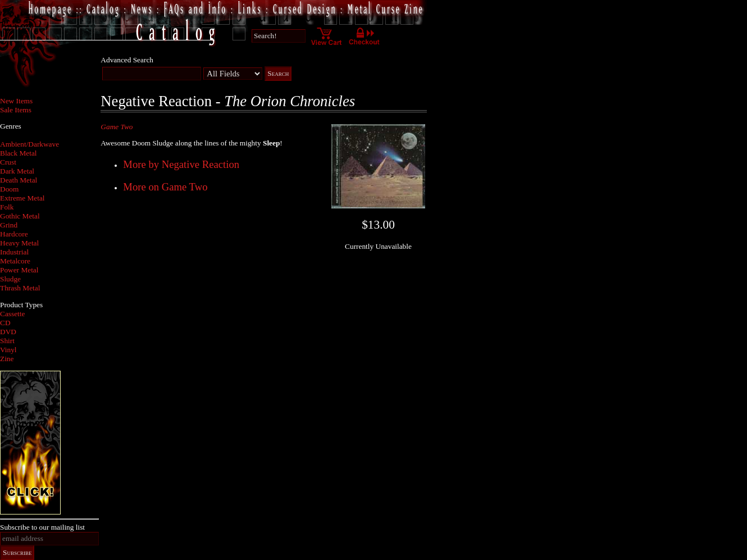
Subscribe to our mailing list (42, 527)
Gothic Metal (20, 216)
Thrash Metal (20, 288)
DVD (8, 332)
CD (5, 323)
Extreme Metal (22, 198)
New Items (16, 101)
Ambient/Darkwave (29, 144)
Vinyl (8, 350)
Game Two (117, 127)
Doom (9, 189)
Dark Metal (17, 171)
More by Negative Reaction (181, 164)
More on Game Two (165, 187)
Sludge (10, 279)
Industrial (14, 252)
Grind (9, 225)
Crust (8, 162)
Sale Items (16, 110)
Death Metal (19, 180)
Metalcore (15, 261)
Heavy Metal (19, 243)
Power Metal (19, 270)
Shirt (7, 341)
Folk (7, 207)
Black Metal (19, 153)
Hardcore (14, 234)
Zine (7, 359)
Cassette (12, 314)
